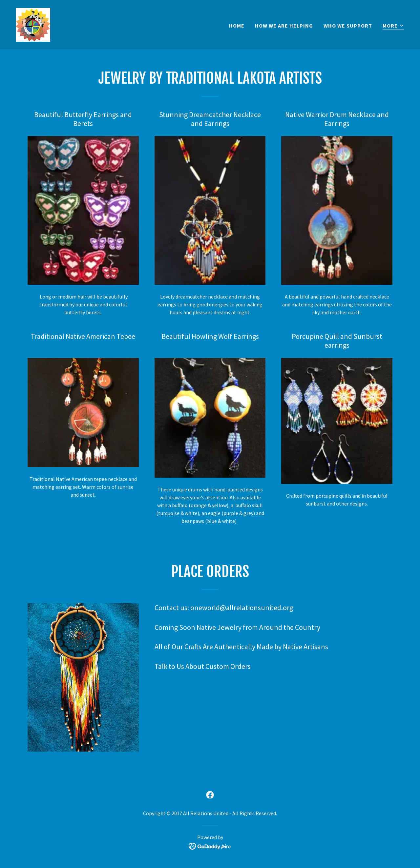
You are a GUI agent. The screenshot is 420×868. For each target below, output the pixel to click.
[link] (33, 24)
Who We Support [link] (348, 26)
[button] (393, 26)
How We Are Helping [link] (284, 26)
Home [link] (237, 26)
